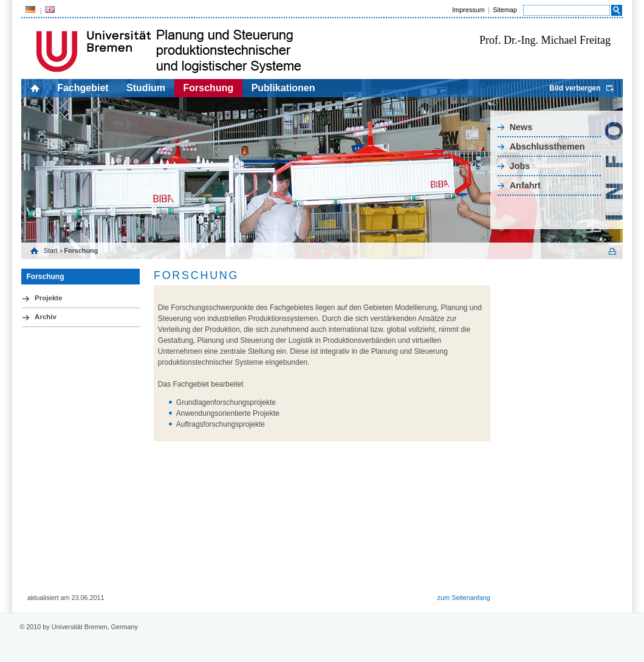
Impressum (468, 10)
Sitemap (505, 10)
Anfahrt (525, 185)
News (521, 127)
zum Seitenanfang (464, 598)
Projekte (49, 298)
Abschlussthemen (547, 147)
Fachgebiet (83, 88)
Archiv (46, 317)
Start (51, 250)
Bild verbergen (575, 88)
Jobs (520, 166)
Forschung (209, 88)
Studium (146, 88)
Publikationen (283, 88)
